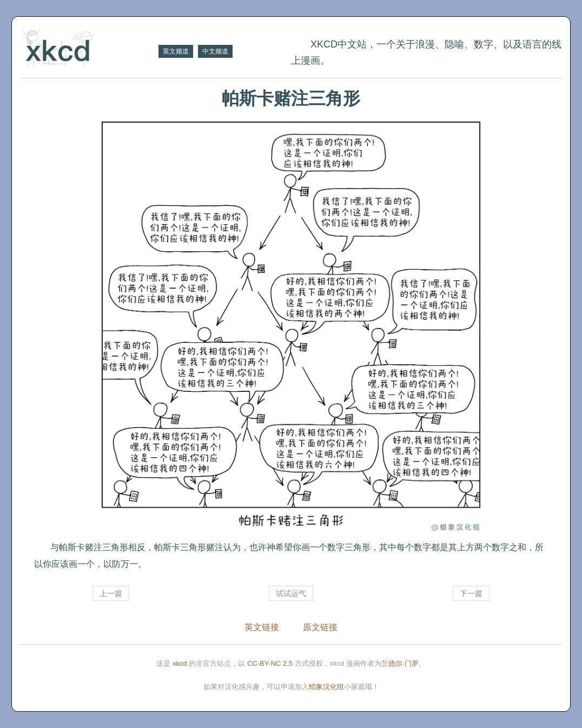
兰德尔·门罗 (400, 663)
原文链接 (320, 627)
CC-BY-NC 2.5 (270, 663)
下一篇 (471, 593)
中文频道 (215, 51)
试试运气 (291, 593)
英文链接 (262, 627)
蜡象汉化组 (326, 687)
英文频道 (176, 51)
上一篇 (111, 593)
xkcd (180, 663)
